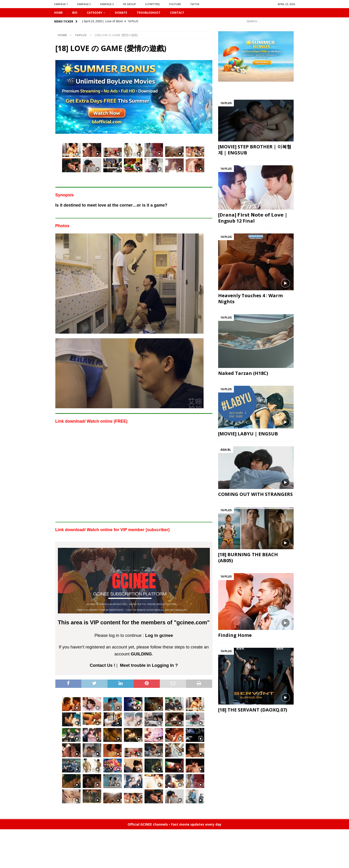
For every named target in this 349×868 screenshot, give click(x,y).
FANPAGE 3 (107, 4)
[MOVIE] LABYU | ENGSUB (248, 434)
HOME (59, 13)
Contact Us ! (103, 666)
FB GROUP (129, 4)
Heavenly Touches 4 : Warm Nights (250, 299)
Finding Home (235, 636)
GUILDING (141, 654)
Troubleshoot (155, 13)
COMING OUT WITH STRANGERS (255, 495)
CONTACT (186, 13)
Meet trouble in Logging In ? (149, 666)
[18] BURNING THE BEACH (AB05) (248, 558)
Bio (76, 13)
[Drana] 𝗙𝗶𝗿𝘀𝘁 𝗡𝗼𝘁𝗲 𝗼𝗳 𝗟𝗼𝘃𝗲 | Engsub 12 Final (253, 219)
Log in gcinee (159, 636)
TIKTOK (195, 4)
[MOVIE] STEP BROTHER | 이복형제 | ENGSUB (255, 150)
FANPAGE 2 (84, 4)
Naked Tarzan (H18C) (243, 374)
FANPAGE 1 (61, 4)
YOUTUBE (175, 4)
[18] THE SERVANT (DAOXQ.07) (253, 710)
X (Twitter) (152, 4)
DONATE (126, 13)
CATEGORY (97, 13)
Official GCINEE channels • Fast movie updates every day (174, 825)
